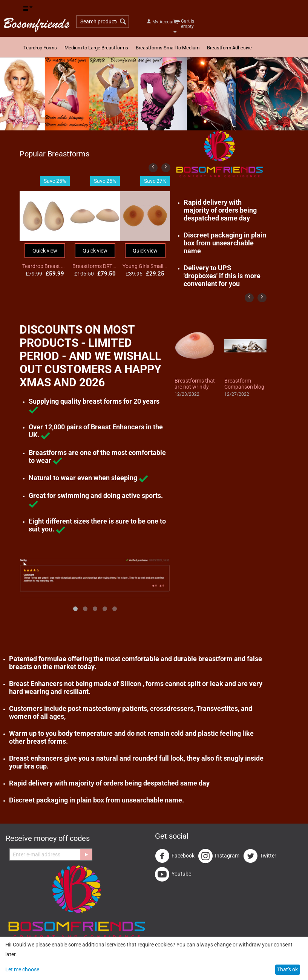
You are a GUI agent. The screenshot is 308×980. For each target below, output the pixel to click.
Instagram (219, 856)
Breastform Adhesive (229, 48)
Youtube (173, 874)
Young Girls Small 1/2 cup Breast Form (145, 266)
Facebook (175, 856)
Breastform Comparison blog (244, 384)
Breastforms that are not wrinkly (195, 384)
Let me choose (22, 969)
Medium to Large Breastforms (96, 48)
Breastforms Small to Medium (168, 48)
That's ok (287, 969)
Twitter (260, 856)
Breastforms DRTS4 (95, 266)
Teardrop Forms (40, 48)
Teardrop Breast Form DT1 (45, 266)
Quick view (45, 251)
